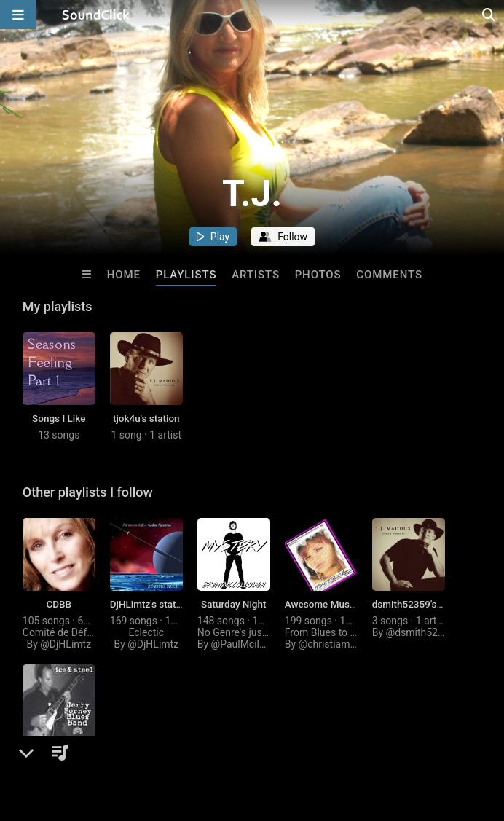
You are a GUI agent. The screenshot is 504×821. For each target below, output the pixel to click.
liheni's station (59, 750)
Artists (256, 275)
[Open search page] (489, 15)
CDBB (59, 604)
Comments (389, 275)
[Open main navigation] (18, 15)
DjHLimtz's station (150, 604)
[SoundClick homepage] (96, 15)
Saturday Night (234, 604)
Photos (318, 275)
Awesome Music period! (338, 604)
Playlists (186, 275)
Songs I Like (59, 418)
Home (124, 275)
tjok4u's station (146, 418)
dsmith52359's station (421, 604)
